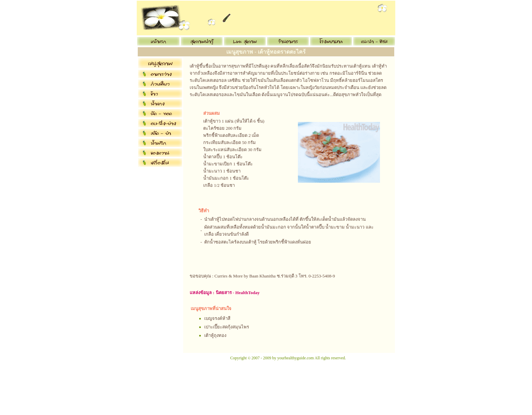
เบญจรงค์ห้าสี (217, 318)
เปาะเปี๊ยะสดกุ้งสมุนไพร (227, 327)
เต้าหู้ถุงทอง (215, 335)
